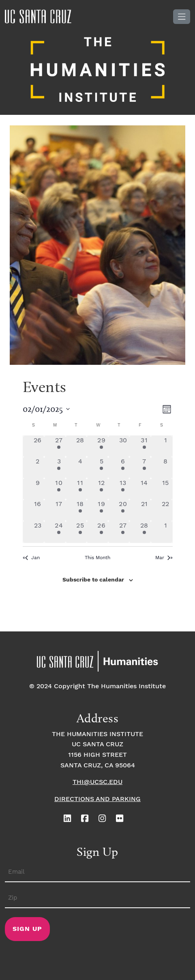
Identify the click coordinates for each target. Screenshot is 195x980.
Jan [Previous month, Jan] (32, 558)
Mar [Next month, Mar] (163, 558)
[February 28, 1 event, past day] (144, 532)
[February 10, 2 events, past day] (59, 489)
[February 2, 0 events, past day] (38, 468)
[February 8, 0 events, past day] (166, 468)
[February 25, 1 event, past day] (80, 532)
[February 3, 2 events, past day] (59, 468)
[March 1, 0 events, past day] (166, 532)
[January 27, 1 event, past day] (59, 447)
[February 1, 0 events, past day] (166, 447)
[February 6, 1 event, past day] (123, 468)
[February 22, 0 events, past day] (166, 510)
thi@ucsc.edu (97, 782)
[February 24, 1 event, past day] (59, 532)
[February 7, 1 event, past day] (144, 468)
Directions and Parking (97, 799)
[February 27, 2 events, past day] (123, 532)
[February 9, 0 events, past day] (38, 489)
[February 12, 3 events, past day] (102, 489)
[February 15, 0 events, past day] (166, 489)
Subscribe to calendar (93, 580)
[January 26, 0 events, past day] (38, 447)
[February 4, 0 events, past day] (80, 468)
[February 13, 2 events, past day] (123, 489)
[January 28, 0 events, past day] (80, 447)
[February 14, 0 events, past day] (144, 489)
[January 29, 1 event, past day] (102, 447)
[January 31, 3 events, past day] (144, 447)
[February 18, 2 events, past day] (80, 510)
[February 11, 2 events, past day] (80, 489)
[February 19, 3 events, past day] (102, 510)
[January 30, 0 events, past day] (123, 447)
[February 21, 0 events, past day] (144, 510)
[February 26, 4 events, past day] (102, 532)
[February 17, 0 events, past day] (59, 510)
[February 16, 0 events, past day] (38, 510)
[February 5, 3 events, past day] (102, 468)
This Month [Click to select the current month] (97, 558)
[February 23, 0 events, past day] (38, 532)
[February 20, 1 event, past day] (123, 510)
